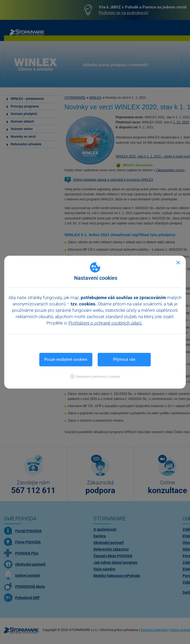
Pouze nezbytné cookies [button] (66, 359)
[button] (95, 377)
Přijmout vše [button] (124, 359)
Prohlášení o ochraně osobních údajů (105, 323)
